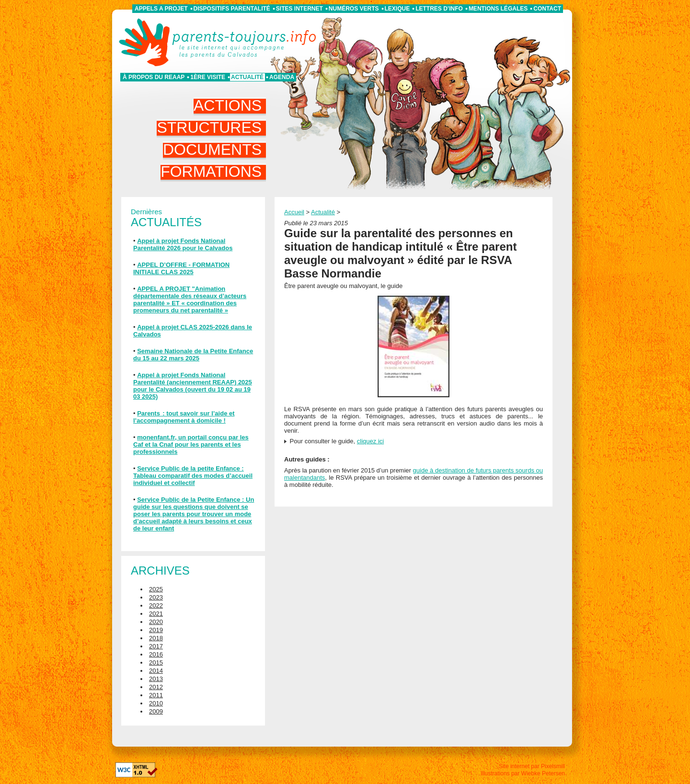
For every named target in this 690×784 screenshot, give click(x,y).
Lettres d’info (439, 9)
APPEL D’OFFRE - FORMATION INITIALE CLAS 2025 (181, 268)
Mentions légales (498, 9)
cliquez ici (370, 441)
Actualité (247, 77)
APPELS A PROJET (161, 9)
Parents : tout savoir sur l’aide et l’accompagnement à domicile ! (184, 417)
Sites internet (299, 9)
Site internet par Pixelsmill (532, 766)
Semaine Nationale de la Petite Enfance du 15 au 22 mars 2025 (193, 355)
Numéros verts (354, 9)
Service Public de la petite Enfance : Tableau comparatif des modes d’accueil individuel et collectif (193, 476)
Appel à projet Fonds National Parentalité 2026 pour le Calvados (183, 244)
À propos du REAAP (154, 77)
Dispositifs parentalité (232, 9)
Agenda (282, 77)
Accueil (294, 212)
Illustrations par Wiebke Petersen (523, 773)
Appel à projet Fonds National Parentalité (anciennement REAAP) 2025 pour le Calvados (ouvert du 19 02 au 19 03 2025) (193, 386)
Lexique (397, 9)
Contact (547, 9)
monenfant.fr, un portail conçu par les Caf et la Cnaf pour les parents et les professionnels (191, 444)
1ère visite (208, 77)
